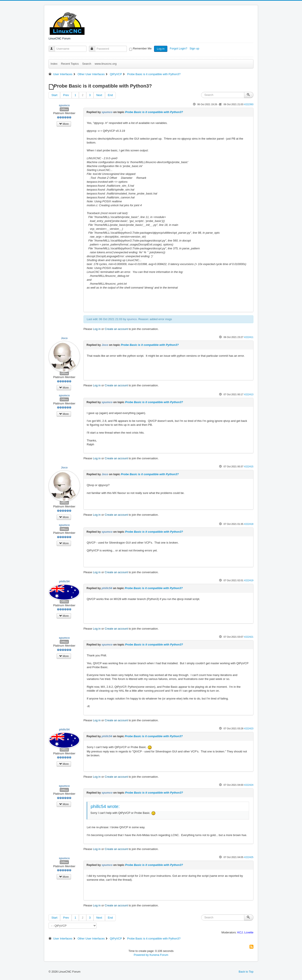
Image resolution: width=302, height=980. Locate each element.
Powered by (141, 955)
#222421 (249, 637)
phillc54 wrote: (105, 806)
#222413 (249, 394)
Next (99, 95)
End (110, 95)
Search (87, 64)
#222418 (249, 524)
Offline (64, 109)
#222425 (249, 857)
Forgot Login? (179, 48)
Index (54, 64)
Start (54, 95)
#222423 (249, 728)
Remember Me (142, 48)
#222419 (249, 580)
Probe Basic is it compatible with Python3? (154, 112)
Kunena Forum (159, 955)
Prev (66, 95)
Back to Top (246, 972)
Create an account (116, 329)
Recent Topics (70, 64)
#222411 (249, 337)
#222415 (249, 466)
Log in (161, 49)
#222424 (249, 785)
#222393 (249, 104)
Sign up (195, 48)
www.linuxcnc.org (105, 64)
